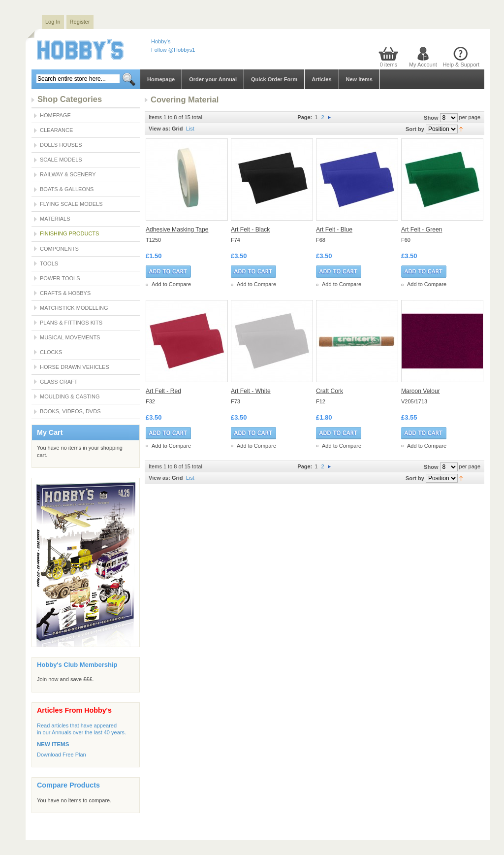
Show (431, 118)
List (190, 129)
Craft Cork (330, 391)
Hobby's (161, 41)
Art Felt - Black (250, 230)
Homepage (161, 79)
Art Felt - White (251, 391)
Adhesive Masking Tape (177, 230)
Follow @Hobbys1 (173, 50)
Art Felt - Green (422, 230)
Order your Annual (213, 79)
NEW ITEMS (53, 744)
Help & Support (461, 65)
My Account (423, 65)
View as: (159, 129)
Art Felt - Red (163, 391)
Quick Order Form (274, 79)
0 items (389, 65)
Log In (53, 22)
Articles (321, 79)
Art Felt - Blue (334, 230)
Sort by (415, 129)
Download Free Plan (62, 755)
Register (80, 22)
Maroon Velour (421, 391)
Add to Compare (171, 284)
